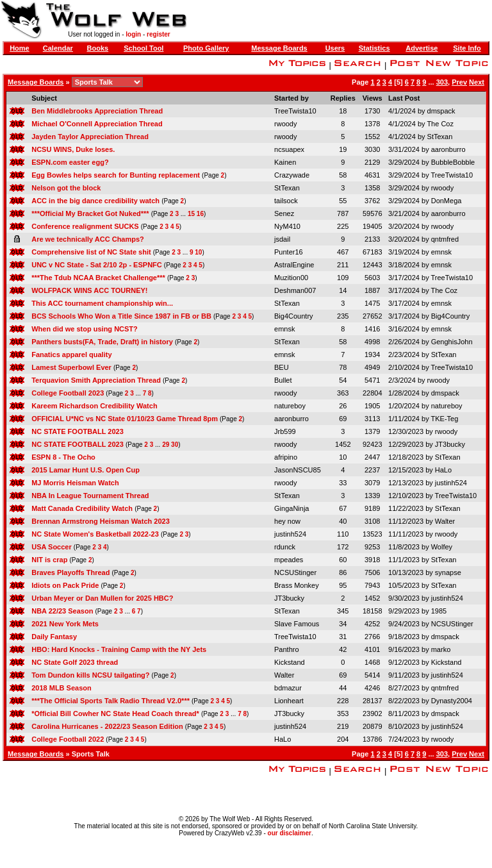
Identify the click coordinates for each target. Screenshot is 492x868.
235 (343, 316)
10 (198, 252)
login (133, 34)
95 (343, 585)
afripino (286, 457)
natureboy (290, 406)
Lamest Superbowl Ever (71, 367)
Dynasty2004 (452, 701)
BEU (282, 367)
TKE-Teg (444, 419)
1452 (343, 444)
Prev (459, 82)
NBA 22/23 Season (62, 611)
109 (343, 278)
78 (343, 367)
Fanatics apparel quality (71, 355)
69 (343, 419)
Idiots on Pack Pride (65, 585)
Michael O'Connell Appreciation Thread (97, 124)
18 (343, 111)
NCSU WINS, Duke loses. (73, 149)
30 (175, 445)
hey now (287, 521)
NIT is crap (49, 560)
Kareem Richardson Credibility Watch (94, 406)
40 (343, 521)
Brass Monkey (297, 585)
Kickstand (290, 662)
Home (20, 48)
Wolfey (442, 547)
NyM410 (287, 226)
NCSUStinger (295, 572)
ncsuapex (289, 149)
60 (343, 560)
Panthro (287, 649)
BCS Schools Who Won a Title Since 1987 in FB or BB (121, 316)
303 (442, 82)
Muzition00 (291, 278)
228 (343, 701)
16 (200, 214)
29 (166, 445)
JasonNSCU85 (298, 470)
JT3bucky (450, 444)
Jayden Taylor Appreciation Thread (90, 137)
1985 (439, 611)
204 (343, 739)
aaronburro (448, 149)
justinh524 (451, 483)
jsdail (282, 239)
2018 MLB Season (61, 688)
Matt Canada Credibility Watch (82, 508)
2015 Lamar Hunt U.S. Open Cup (86, 470)
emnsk (441, 252)
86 (343, 572)
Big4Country (294, 316)
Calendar (58, 48)
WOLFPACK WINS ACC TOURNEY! (89, 290)
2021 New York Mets (65, 624)
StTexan (440, 137)
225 (343, 226)
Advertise (422, 48)
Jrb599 (285, 431)
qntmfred (445, 239)
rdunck (285, 547)
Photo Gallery (206, 48)
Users (335, 48)
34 (343, 624)
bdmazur (288, 688)
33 (343, 483)
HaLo (443, 470)
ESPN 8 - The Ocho (63, 457)
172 (343, 547)
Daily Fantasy (54, 637)
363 (343, 393)
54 (343, 380)
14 (343, 290)
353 (343, 714)
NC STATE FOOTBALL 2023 (78, 431)
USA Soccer (52, 547)
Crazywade (292, 175)
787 (343, 213)
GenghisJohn (452, 342)
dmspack (441, 111)
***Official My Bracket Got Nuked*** (90, 213)
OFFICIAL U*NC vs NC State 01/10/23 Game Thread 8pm (125, 419)
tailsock (286, 201)
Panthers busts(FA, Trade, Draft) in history (102, 342)
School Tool (143, 48)
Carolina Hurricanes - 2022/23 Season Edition (107, 726)
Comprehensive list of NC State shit (91, 252)
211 (343, 265)
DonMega (447, 201)
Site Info (467, 48)
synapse (448, 572)
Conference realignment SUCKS (85, 226)
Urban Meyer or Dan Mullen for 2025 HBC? (102, 598)
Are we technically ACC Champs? (88, 239)
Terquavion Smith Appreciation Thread (96, 380)
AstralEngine (294, 265)
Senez (284, 213)
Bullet (283, 380)
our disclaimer (290, 833)
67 (343, 508)
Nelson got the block (66, 188)
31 (343, 637)
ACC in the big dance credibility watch (95, 201)
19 (343, 149)
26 (343, 406)
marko (441, 649)
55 (343, 201)
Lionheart (289, 701)
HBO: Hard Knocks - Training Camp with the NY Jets (119, 649)
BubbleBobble (453, 162)
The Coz (440, 124)
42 (343, 649)
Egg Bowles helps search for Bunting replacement (116, 175)
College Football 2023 (68, 393)
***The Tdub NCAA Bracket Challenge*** (98, 278)
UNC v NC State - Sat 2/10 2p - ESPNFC (97, 265)
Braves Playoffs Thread (70, 572)
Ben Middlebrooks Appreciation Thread (97, 111)
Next (477, 82)
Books (98, 48)
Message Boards (279, 48)
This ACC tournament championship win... (102, 303)
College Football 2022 (68, 739)
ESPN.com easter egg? (70, 162)
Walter (445, 521)
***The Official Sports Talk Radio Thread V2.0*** (111, 701)
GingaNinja (291, 508)
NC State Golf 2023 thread (75, 662)
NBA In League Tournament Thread (90, 496)
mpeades (289, 560)
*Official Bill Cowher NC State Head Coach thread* (115, 714)
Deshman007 (295, 290)
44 (343, 688)
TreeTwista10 (295, 111)
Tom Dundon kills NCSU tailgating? (90, 675)
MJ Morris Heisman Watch (75, 483)
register (159, 34)
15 (191, 214)
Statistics (374, 48)
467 (343, 252)
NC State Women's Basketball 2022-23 (95, 534)
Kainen (285, 162)
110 (343, 534)
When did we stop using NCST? (85, 329)
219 (343, 726)
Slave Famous (297, 624)
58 (343, 175)
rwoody (285, 124)
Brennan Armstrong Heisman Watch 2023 (101, 521)
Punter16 (289, 252)
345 (343, 611)
